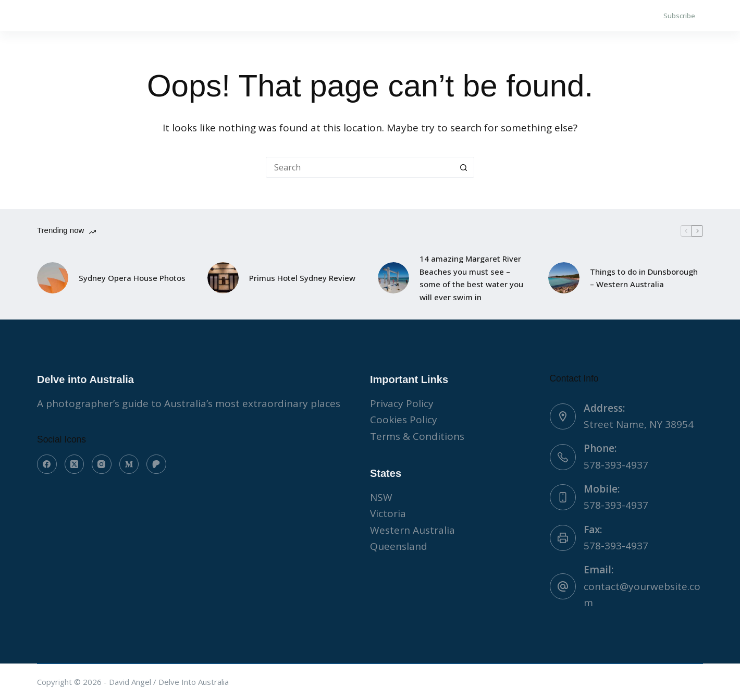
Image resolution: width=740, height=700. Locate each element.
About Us (110, 16)
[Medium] (129, 464)
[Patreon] (156, 464)
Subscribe (679, 16)
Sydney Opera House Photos (132, 278)
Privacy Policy (402, 403)
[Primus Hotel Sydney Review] (223, 278)
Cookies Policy (404, 420)
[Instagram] (102, 464)
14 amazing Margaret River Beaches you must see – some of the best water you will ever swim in (471, 278)
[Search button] (464, 167)
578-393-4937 (616, 465)
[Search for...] (360, 167)
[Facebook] (47, 464)
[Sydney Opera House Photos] (53, 278)
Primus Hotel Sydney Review (302, 278)
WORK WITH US (269, 16)
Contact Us (185, 16)
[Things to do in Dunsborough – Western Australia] (564, 278)
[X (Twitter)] (75, 464)
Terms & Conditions (417, 436)
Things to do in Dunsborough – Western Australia (644, 278)
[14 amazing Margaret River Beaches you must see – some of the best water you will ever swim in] (393, 278)
